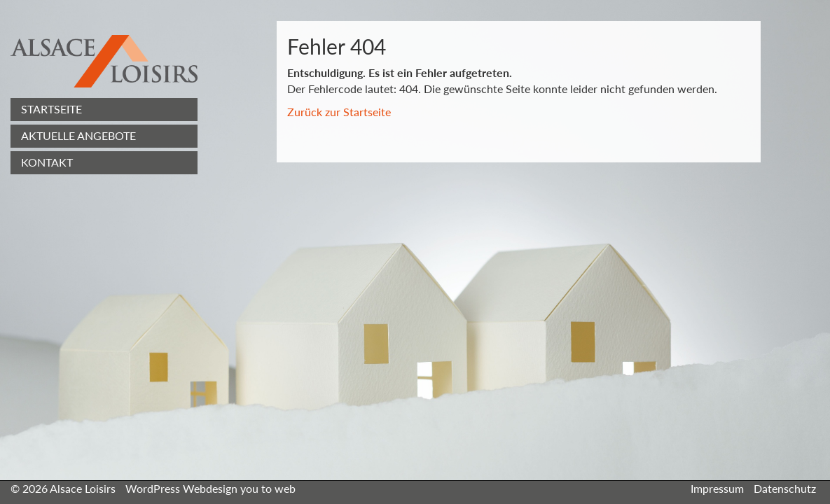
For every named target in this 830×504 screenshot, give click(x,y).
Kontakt (47, 162)
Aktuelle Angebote (78, 135)
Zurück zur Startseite (339, 112)
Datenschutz (785, 488)
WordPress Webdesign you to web (210, 488)
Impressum (717, 488)
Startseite (51, 109)
